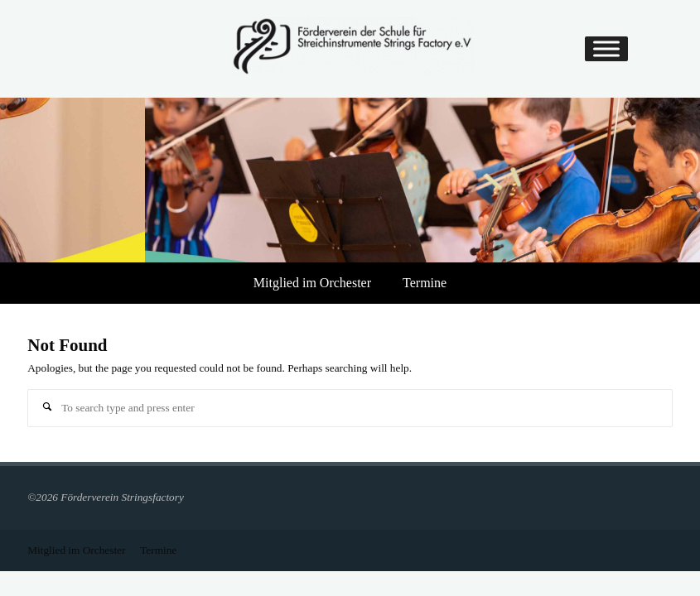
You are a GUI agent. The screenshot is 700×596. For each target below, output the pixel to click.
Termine (425, 283)
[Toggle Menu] (606, 49)
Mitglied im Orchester (312, 283)
